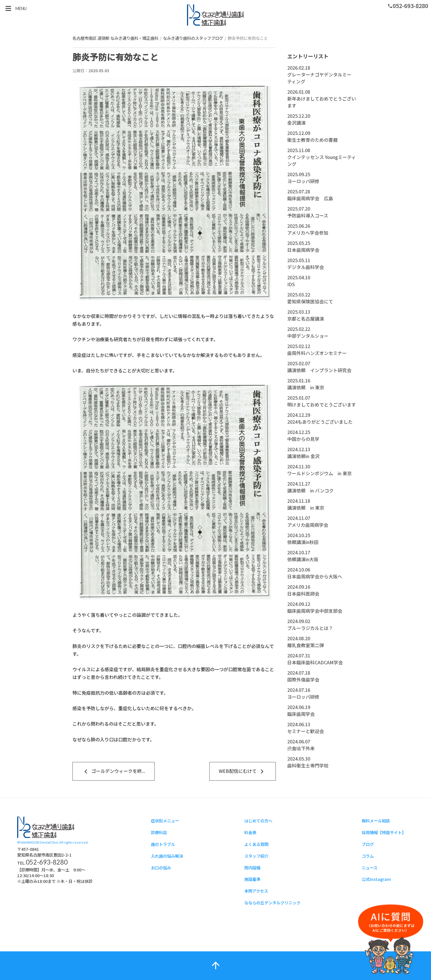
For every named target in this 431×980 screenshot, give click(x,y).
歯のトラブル (163, 844)
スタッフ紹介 (256, 856)
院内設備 (252, 868)
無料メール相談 (376, 821)
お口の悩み (161, 868)
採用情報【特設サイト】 (384, 832)
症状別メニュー (165, 821)
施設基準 (252, 879)
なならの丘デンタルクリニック (272, 903)
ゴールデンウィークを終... (114, 772)
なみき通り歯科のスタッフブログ (193, 38)
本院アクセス (256, 891)
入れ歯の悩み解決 (167, 856)
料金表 (250, 832)
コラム (368, 856)
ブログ (368, 844)
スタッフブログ (216, 15)
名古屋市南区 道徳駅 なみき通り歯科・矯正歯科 (115, 38)
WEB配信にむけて (243, 772)
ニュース (370, 868)
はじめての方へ (258, 821)
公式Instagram (376, 879)
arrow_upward (216, 966)
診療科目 (159, 832)
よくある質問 (256, 844)
